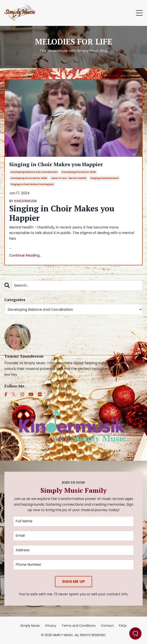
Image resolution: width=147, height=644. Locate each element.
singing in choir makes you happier (32, 184)
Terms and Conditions (79, 626)
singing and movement (104, 178)
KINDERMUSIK (26, 201)
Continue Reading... (25, 255)
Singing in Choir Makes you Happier (56, 164)
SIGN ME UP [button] (74, 581)
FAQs (123, 626)
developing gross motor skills (29, 178)
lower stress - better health (69, 178)
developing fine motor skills (79, 172)
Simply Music (30, 626)
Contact (107, 626)
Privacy (51, 626)
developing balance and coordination (34, 172)
